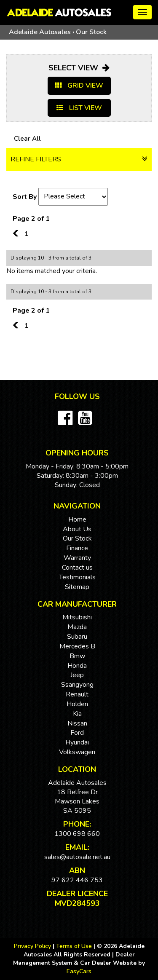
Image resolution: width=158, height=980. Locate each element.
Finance (77, 548)
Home (77, 519)
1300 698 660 (77, 834)
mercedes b (77, 646)
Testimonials (77, 577)
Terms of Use (75, 946)
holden (77, 704)
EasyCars (79, 971)
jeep (77, 675)
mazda (77, 627)
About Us (77, 529)
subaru (77, 637)
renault (77, 694)
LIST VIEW (79, 108)
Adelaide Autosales (40, 32)
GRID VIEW (79, 86)
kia (77, 714)
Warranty (77, 558)
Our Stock (91, 32)
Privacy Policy (33, 946)
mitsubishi (77, 617)
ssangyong (77, 685)
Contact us (77, 568)
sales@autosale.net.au (77, 857)
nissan (77, 723)
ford (77, 733)
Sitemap (77, 587)
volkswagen (77, 752)
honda (77, 666)
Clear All (27, 139)
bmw (77, 656)
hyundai (77, 742)
